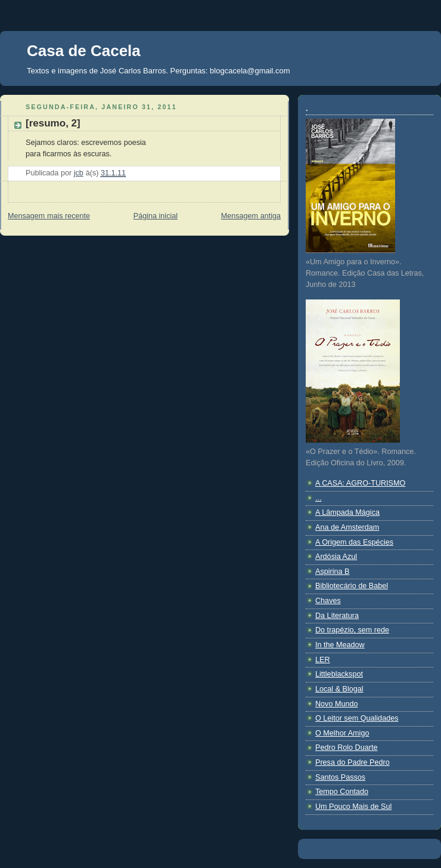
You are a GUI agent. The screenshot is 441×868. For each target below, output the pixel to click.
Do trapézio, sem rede (352, 630)
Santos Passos (340, 777)
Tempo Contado (342, 792)
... (319, 498)
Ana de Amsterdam (347, 527)
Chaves (328, 601)
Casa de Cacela (84, 51)
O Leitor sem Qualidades (357, 718)
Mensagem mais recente (49, 216)
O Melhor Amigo (342, 733)
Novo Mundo (337, 704)
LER (323, 660)
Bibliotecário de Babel (352, 586)
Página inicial (156, 216)
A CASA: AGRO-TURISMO (360, 483)
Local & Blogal (339, 689)
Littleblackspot (339, 674)
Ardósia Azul (336, 557)
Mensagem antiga (251, 216)
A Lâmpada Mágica (347, 512)
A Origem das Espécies (354, 542)
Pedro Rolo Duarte (346, 747)
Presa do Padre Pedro (353, 762)
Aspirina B (332, 572)
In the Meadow (340, 645)
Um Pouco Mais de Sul (353, 807)
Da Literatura (337, 616)
